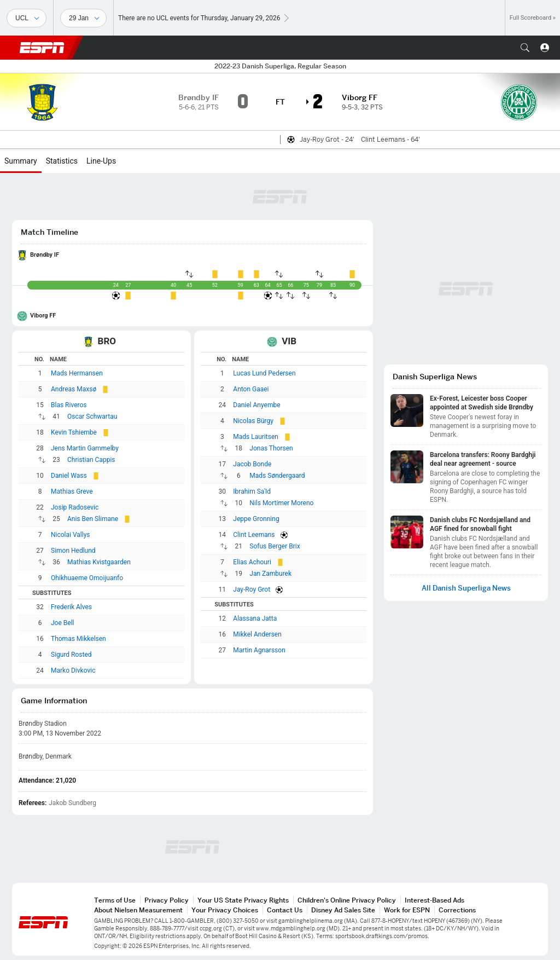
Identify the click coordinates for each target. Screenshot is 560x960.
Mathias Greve (72, 491)
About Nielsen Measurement (138, 910)
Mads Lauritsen (256, 437)
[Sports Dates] (83, 18)
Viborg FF (43, 316)
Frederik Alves (71, 607)
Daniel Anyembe (256, 405)
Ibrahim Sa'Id (252, 491)
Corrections (457, 910)
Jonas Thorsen (271, 448)
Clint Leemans (254, 535)
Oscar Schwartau (92, 417)
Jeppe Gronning (256, 519)
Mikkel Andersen (257, 634)
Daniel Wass (69, 476)
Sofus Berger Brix (275, 546)
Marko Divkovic (73, 670)
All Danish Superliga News (466, 588)
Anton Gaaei (251, 389)
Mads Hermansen (77, 373)
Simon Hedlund (73, 551)
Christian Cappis (91, 460)
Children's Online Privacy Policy (347, 900)
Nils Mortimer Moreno (281, 503)
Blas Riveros (69, 405)
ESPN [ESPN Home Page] (42, 48)
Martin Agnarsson (259, 650)
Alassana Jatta (255, 618)
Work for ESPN (407, 910)
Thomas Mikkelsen (78, 639)
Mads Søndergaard (277, 476)
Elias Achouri (252, 562)
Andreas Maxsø (74, 389)
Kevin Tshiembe (74, 432)
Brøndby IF (45, 255)
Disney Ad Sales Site (343, 910)
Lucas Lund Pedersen (264, 373)
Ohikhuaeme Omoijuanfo (87, 578)
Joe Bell (62, 623)
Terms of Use (115, 900)
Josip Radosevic (75, 507)
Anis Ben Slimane (93, 519)
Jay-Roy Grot (252, 589)
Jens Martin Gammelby (85, 448)
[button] (525, 48)
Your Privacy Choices (225, 910)
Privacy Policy (167, 900)
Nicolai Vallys (71, 535)
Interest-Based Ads (434, 900)
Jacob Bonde (252, 464)
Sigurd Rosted (71, 655)
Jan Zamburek (270, 574)
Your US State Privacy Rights (243, 900)
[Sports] (27, 18)
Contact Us (285, 910)
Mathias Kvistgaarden (99, 562)
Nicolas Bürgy (253, 421)
